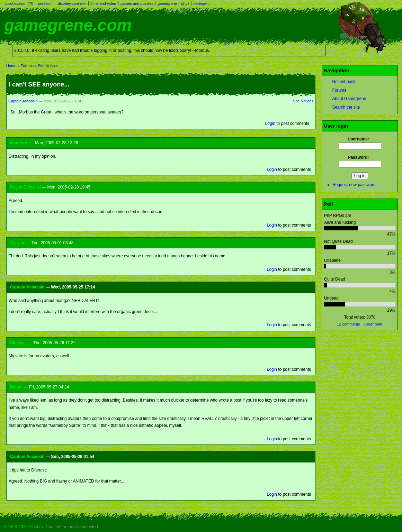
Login (270, 123)
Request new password (354, 185)
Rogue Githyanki (25, 187)
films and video (103, 3)
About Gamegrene (349, 99)
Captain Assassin (23, 101)
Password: (360, 157)
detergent (202, 3)
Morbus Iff (19, 143)
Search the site (346, 107)
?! (30, 3)
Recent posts (344, 82)
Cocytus (17, 243)
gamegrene (167, 3)
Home (11, 66)
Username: (360, 139)
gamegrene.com (68, 25)
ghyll (185, 3)
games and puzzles (137, 3)
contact (44, 3)
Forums (27, 66)
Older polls (373, 324)
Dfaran (16, 387)
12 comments (348, 324)
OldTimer (19, 343)
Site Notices (48, 66)
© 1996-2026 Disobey (23, 527)
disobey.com (16, 3)
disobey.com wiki (72, 3)
